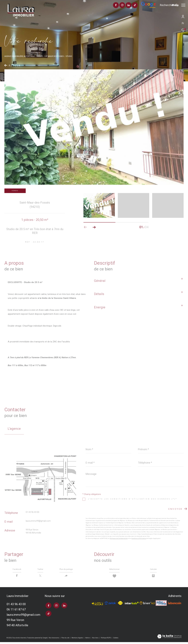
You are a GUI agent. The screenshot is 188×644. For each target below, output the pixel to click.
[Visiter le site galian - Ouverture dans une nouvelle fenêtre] (161, 605)
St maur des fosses (54, 56)
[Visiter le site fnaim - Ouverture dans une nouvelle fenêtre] (120, 605)
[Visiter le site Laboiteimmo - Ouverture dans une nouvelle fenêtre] (169, 638)
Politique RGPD (106, 640)
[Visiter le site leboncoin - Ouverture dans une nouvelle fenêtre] (175, 605)
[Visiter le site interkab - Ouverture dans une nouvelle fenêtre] (132, 605)
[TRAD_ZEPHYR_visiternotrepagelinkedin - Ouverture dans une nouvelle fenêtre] (120, 5)
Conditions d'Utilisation (139, 538)
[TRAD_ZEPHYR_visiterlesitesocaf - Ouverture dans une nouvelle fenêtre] (98, 605)
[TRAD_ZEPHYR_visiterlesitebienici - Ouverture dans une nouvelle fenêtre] (147, 605)
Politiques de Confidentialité (119, 538)
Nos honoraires (54, 640)
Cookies (116, 640)
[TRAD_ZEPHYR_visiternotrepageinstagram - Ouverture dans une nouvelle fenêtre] (114, 5)
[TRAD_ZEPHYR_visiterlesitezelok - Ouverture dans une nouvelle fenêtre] (110, 605)
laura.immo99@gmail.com (38, 521)
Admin (88, 640)
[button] (94, 227)
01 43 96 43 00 (32, 512)
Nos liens (95, 640)
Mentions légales (77, 640)
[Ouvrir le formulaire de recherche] (161, 5)
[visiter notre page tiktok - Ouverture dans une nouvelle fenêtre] (127, 5)
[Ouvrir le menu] (179, 5)
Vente (40, 56)
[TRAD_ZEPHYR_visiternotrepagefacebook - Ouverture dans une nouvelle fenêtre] (108, 5)
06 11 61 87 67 (16, 611)
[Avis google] (140, 7)
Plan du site (66, 640)
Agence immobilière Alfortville (20, 56)
